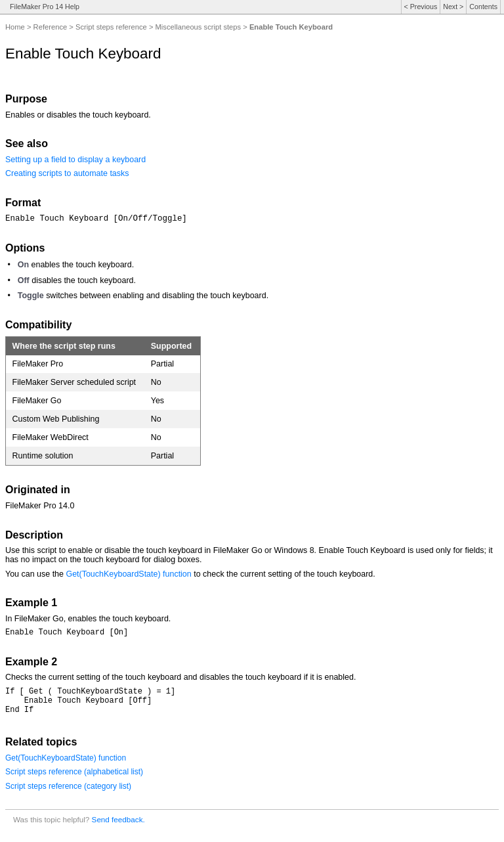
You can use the (35, 574)
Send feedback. (118, 827)
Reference (51, 27)
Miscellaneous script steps (199, 27)
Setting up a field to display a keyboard (75, 160)
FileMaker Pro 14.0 (40, 506)
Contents (483, 7)
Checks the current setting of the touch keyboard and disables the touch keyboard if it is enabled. (180, 679)
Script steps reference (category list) (68, 794)
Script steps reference (111, 27)
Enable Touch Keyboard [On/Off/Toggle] (96, 219)
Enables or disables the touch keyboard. (78, 115)
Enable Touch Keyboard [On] (67, 633)
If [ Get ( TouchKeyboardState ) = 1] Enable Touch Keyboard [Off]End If (90, 706)
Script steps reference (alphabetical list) (74, 780)
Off (24, 280)
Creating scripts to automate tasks (67, 173)
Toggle (31, 296)
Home (15, 27)
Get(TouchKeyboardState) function (128, 574)
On (23, 265)
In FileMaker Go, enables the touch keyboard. (88, 619)
